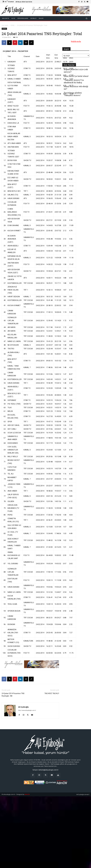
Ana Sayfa (5, 25)
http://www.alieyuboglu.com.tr (27, 710)
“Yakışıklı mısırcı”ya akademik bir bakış (74, 81)
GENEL (13, 25)
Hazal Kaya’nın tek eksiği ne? (76, 88)
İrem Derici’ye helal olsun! (76, 76)
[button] (87, 18)
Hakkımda (76, 41)
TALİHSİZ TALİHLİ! (52, 693)
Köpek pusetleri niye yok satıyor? (76, 71)
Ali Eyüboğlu (23, 707)
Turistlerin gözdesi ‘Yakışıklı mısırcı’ (73, 94)
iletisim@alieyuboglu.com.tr (48, 770)
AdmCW (27, 794)
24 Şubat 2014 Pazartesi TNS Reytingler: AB (13, 695)
